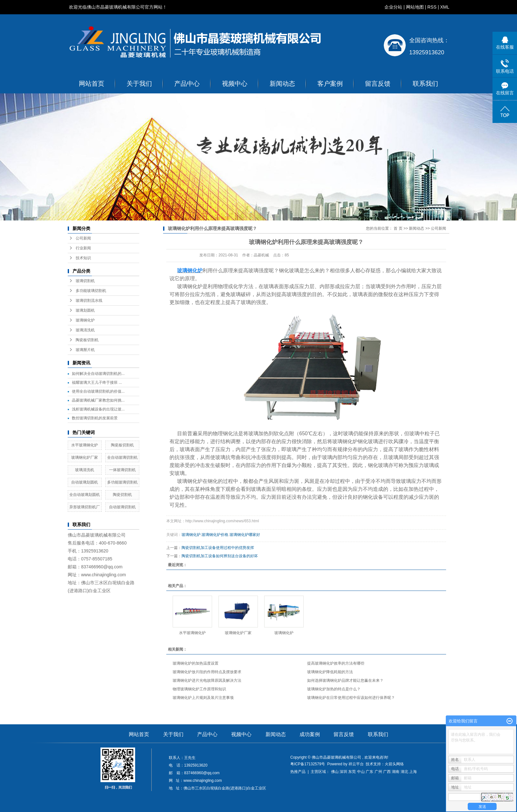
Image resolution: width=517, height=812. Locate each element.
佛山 (335, 772)
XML (445, 7)
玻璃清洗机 (85, 330)
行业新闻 (83, 248)
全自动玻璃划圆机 (85, 495)
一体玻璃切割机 (122, 470)
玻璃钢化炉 (85, 320)
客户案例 (330, 84)
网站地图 (415, 7)
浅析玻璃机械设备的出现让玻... (98, 409)
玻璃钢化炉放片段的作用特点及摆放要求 (207, 672)
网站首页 (92, 84)
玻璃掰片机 (85, 350)
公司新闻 (83, 238)
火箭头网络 (394, 764)
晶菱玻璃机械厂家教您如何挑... (98, 400)
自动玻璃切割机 (122, 507)
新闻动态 (282, 84)
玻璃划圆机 (85, 310)
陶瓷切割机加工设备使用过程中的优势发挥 (218, 548)
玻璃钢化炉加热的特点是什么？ (334, 689)
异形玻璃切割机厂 (85, 507)
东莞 (352, 772)
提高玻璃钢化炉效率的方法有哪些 (336, 663)
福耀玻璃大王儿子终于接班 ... (97, 382)
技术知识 (83, 258)
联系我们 (425, 84)
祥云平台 (356, 764)
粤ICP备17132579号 (308, 764)
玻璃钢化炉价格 (215, 535)
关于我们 (139, 84)
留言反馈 (378, 84)
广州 (378, 772)
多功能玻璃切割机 (91, 291)
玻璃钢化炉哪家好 (245, 535)
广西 (387, 772)
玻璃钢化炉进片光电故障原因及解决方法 (207, 680)
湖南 (396, 772)
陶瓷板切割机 (87, 340)
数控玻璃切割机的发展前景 (95, 418)
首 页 (398, 228)
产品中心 (187, 84)
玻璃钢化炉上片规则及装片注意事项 (203, 698)
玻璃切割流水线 (89, 301)
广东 (369, 772)
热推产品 (298, 772)
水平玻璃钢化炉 (85, 445)
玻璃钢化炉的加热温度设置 (196, 663)
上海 (413, 772)
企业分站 (393, 7)
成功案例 (310, 734)
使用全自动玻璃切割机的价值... (98, 391)
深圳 (343, 772)
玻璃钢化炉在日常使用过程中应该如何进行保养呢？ (351, 698)
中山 (361, 772)
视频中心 (235, 84)
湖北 (404, 772)
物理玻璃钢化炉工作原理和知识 (199, 689)
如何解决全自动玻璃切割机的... (98, 374)
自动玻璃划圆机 (85, 482)
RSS (432, 7)
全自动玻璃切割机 (122, 457)
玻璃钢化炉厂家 (85, 457)
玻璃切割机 (85, 281)
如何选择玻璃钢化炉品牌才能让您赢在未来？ (345, 680)
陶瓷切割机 (122, 495)
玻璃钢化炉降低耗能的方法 (330, 672)
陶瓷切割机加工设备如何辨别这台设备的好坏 (220, 556)
